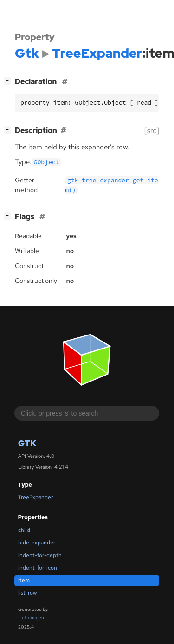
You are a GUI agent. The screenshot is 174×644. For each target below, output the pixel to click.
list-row (27, 593)
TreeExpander (35, 497)
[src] (152, 131)
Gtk (27, 443)
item (24, 580)
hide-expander (37, 543)
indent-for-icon (38, 568)
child (24, 530)
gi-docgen (33, 618)
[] (9, 81)
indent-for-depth (40, 555)
